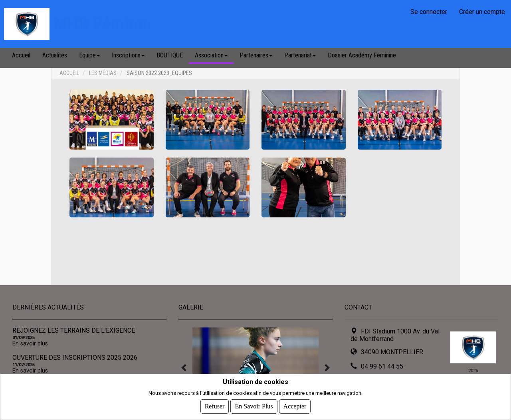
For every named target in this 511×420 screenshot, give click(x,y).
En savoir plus (30, 344)
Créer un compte (482, 12)
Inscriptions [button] (128, 55)
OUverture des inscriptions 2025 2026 (75, 358)
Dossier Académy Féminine (362, 55)
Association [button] (211, 55)
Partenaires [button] (256, 55)
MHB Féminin (103, 24)
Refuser (215, 406)
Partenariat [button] (300, 55)
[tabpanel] (255, 367)
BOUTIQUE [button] (170, 55)
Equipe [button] (89, 55)
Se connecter (429, 12)
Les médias (103, 73)
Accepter (295, 406)
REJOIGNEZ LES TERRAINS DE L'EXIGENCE (74, 330)
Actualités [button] (55, 55)
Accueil (21, 55)
